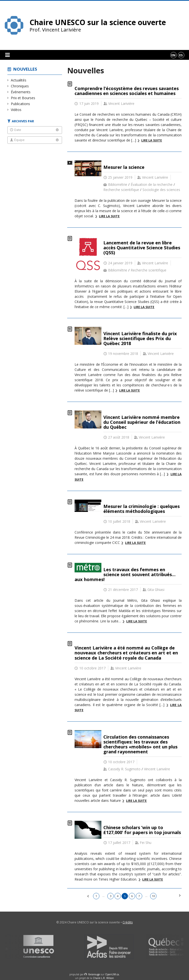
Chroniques (20, 86)
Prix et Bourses (23, 98)
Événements (21, 92)
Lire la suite (152, 140)
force (94, 974)
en (173, 55)
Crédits (128, 922)
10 (153, 896)
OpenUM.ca (112, 974)
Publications (21, 104)
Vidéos (16, 110)
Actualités (19, 80)
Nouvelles (25, 69)
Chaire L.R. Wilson (103, 978)
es (181, 55)
